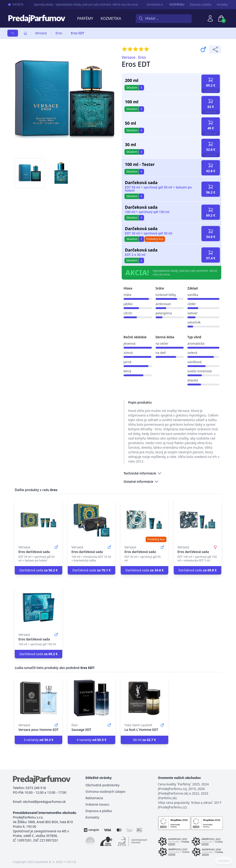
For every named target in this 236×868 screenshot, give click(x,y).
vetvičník (194, 322)
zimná (128, 353)
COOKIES (224, 861)
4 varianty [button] (91, 740)
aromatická (196, 343)
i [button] (141, 88)
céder (192, 304)
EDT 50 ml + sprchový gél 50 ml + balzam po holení (158, 189)
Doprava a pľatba (201, 5)
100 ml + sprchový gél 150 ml (147, 212)
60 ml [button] (145, 740)
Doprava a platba (99, 811)
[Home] (25, 33)
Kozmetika (111, 18)
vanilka (193, 295)
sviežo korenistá (199, 371)
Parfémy (85, 18)
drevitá (193, 380)
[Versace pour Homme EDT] (38, 698)
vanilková (194, 362)
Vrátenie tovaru (97, 804)
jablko (128, 304)
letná (127, 371)
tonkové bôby (166, 295)
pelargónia (164, 313)
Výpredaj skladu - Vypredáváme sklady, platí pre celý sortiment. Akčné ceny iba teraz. (83, 4)
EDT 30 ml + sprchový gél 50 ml (149, 233)
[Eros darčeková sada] (38, 520)
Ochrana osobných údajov (106, 791)
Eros (59, 33)
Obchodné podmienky (103, 785)
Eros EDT (77, 33)
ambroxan (163, 304)
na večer (162, 343)
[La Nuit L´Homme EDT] (145, 698)
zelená (192, 353)
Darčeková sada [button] (38, 570)
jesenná (129, 343)
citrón (128, 313)
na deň (161, 353)
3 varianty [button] (38, 740)
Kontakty (222, 5)
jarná (127, 362)
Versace (41, 33)
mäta (127, 295)
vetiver (192, 313)
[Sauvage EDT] (91, 698)
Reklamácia (94, 798)
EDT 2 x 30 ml (135, 255)
